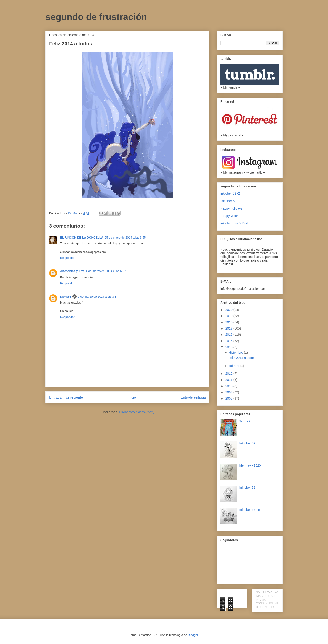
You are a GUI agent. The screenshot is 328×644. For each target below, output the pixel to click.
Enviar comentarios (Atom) (137, 412)
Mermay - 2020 (250, 465)
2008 (229, 398)
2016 (229, 335)
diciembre (237, 353)
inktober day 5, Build (235, 223)
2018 (229, 322)
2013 (229, 347)
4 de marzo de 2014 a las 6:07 (106, 271)
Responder (67, 258)
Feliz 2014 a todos (241, 358)
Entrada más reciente (66, 397)
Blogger (193, 635)
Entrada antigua (193, 397)
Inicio (132, 397)
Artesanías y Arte (72, 271)
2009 (229, 392)
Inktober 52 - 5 (250, 510)
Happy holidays (231, 208)
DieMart (66, 297)
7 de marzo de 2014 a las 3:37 (98, 297)
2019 (229, 316)
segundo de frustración (96, 17)
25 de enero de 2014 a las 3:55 (125, 238)
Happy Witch (229, 216)
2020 (229, 310)
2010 (229, 386)
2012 (229, 374)
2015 (229, 341)
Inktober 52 (228, 201)
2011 (229, 380)
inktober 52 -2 (230, 193)
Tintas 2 (245, 421)
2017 (229, 328)
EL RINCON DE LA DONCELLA (82, 238)
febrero (235, 366)
